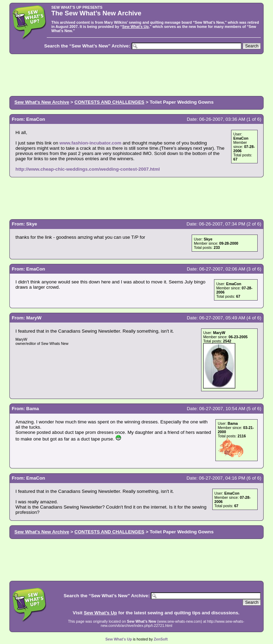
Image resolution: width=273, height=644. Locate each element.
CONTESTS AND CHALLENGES (109, 102)
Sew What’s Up (135, 27)
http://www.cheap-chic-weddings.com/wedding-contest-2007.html (87, 169)
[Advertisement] (136, 74)
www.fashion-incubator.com (90, 143)
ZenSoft (161, 639)
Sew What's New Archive (42, 102)
